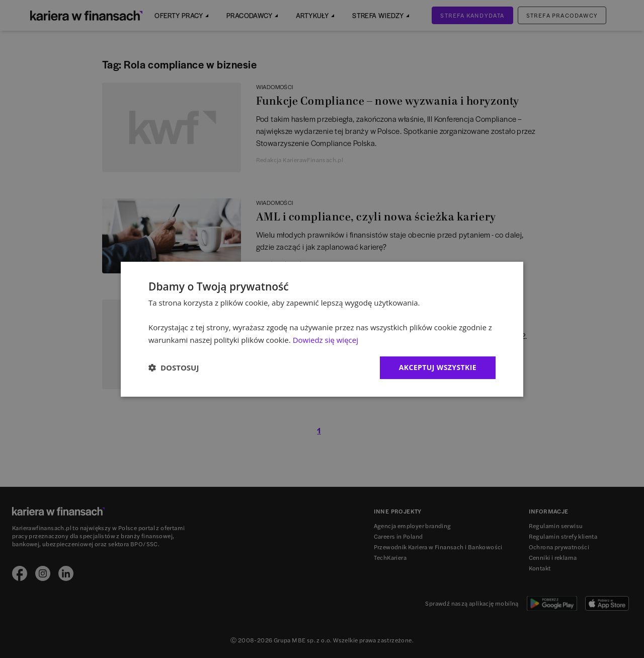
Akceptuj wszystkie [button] (438, 367)
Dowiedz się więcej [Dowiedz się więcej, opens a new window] (326, 340)
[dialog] (322, 329)
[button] (174, 368)
